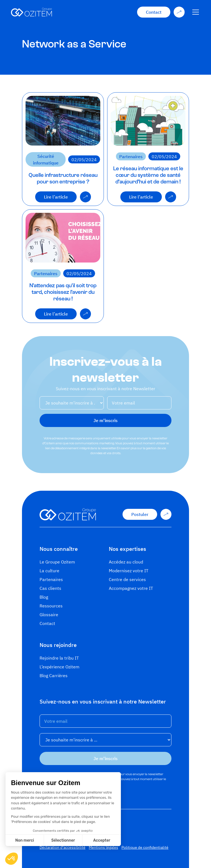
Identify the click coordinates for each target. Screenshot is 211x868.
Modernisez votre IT (129, 571)
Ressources (51, 606)
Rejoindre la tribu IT (59, 658)
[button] (195, 12)
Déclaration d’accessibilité (63, 847)
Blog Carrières (54, 676)
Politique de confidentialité (145, 847)
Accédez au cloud (126, 562)
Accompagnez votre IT (131, 588)
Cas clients (50, 588)
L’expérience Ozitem (59, 667)
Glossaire (49, 615)
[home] (31, 12)
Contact (47, 623)
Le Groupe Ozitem (57, 562)
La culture (49, 571)
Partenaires (51, 579)
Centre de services (127, 579)
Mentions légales (103, 847)
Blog (44, 597)
